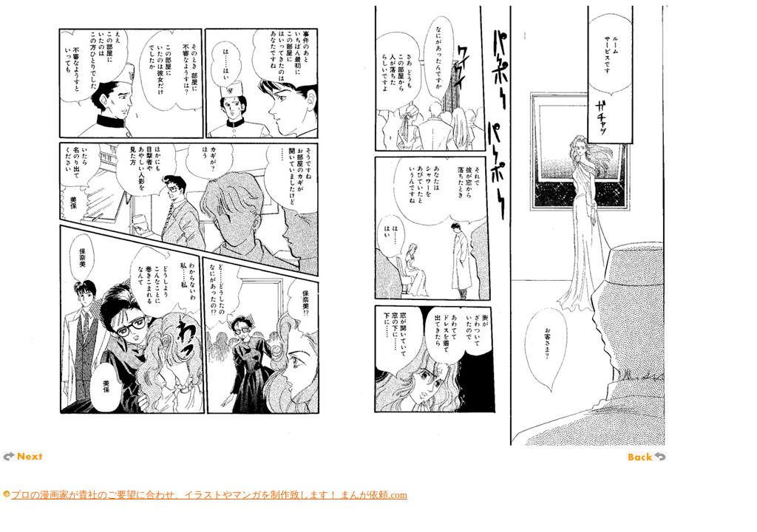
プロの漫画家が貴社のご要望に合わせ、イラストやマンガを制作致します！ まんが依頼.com (209, 495)
